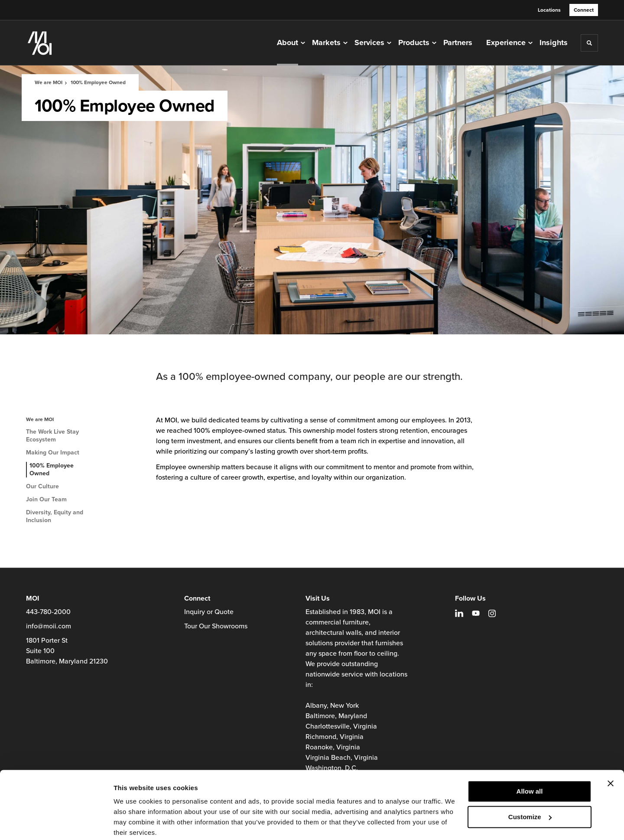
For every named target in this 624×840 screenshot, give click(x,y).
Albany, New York (332, 706)
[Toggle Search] (589, 43)
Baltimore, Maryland (336, 716)
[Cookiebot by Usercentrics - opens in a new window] (56, 823)
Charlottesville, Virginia (341, 726)
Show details (134, 823)
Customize (530, 783)
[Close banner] (611, 750)
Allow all (530, 758)
